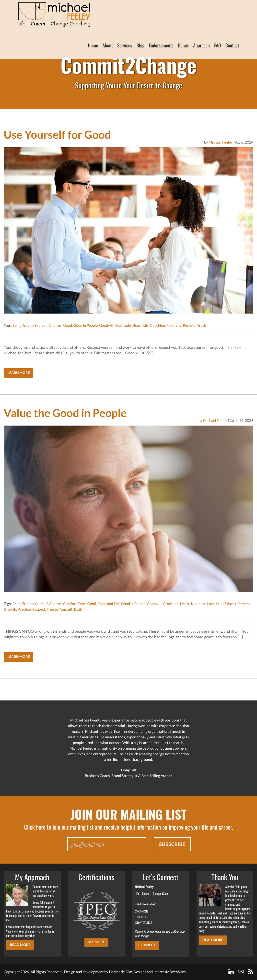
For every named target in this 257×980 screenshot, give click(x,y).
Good (68, 326)
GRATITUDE (143, 923)
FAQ (218, 45)
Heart (137, 326)
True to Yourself (59, 609)
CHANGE (141, 911)
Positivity (174, 326)
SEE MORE (96, 942)
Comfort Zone (74, 604)
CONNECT (147, 945)
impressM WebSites (169, 972)
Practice (24, 609)
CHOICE (141, 917)
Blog (140, 45)
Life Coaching (154, 326)
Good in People (86, 326)
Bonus (183, 45)
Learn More (19, 373)
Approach (201, 45)
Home (93, 45)
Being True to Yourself (30, 326)
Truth (202, 326)
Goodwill (106, 326)
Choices (55, 326)
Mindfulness (226, 604)
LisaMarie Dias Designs (128, 972)
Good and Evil (109, 604)
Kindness (198, 604)
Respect (189, 326)
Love (211, 604)
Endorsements (161, 45)
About (108, 45)
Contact (232, 45)
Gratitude (123, 326)
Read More (20, 945)
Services (125, 45)
